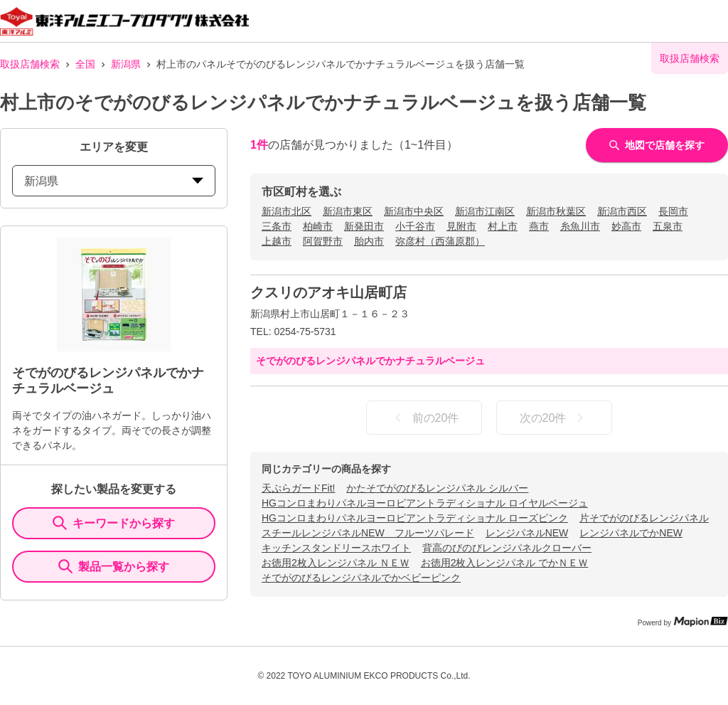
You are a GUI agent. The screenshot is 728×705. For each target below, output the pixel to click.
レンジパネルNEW (527, 533)
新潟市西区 (622, 211)
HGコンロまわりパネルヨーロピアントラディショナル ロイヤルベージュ (425, 503)
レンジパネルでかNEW (631, 533)
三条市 (277, 226)
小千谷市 (415, 226)
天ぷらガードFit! (298, 488)
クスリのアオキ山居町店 (328, 292)
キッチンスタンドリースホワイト (336, 548)
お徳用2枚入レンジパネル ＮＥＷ (336, 563)
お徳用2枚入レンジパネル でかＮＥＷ (505, 563)
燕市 (539, 226)
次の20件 (555, 418)
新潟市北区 (287, 211)
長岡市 (673, 211)
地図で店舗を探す (657, 145)
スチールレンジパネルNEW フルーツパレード (368, 533)
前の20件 (424, 418)
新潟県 (126, 64)
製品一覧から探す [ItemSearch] (114, 566)
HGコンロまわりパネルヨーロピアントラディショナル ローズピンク (415, 518)
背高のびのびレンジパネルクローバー (507, 548)
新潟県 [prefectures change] (114, 181)
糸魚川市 (580, 226)
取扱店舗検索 (30, 64)
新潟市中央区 (414, 211)
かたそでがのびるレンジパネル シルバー (437, 488)
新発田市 (364, 226)
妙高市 (626, 226)
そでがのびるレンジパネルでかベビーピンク (361, 578)
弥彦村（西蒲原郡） (440, 241)
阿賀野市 (323, 241)
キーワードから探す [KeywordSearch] (114, 523)
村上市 (503, 226)
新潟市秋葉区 (556, 211)
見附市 (461, 226)
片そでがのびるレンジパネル (644, 518)
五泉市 (668, 226)
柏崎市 (318, 226)
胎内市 (369, 241)
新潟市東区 (348, 211)
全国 (85, 64)
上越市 (277, 241)
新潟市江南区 (485, 211)
